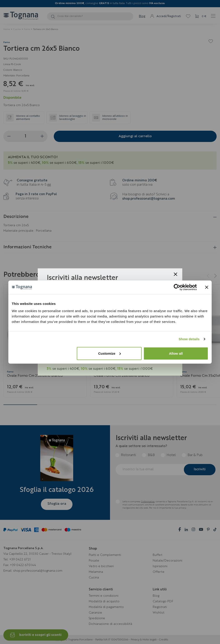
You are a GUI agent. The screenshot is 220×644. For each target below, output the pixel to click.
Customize (110, 353)
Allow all (176, 353)
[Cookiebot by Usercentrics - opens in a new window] (177, 287)
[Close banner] (207, 287)
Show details (189, 339)
